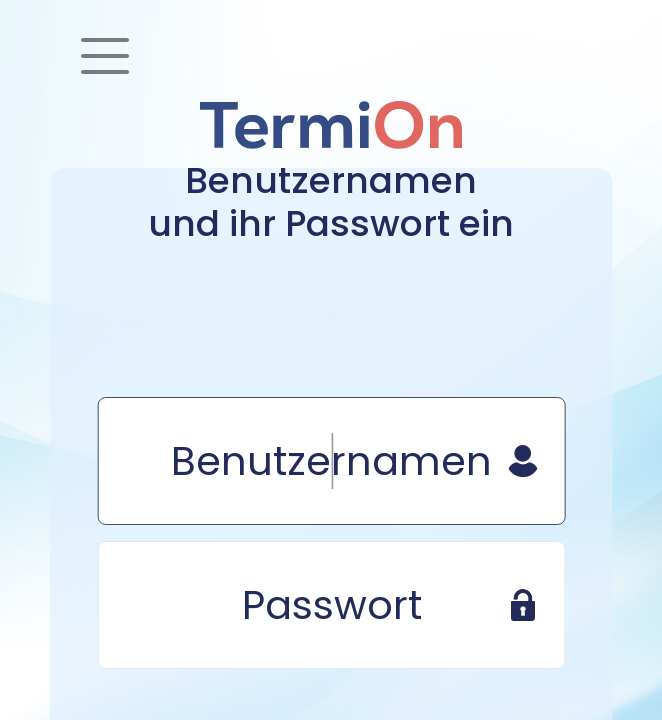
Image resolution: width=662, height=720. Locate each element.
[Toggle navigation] (105, 56)
